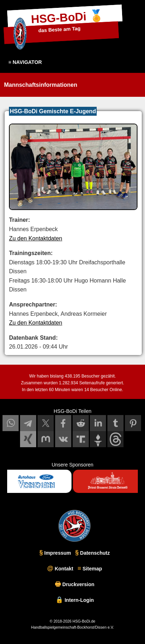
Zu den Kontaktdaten (36, 238)
